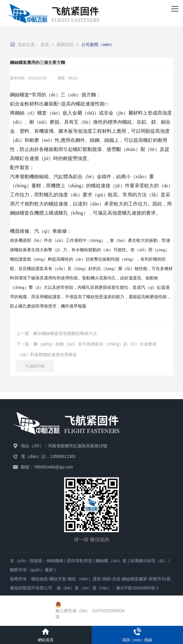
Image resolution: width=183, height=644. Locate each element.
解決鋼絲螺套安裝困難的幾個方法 (65, 333)
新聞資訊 (65, 45)
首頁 (45, 45)
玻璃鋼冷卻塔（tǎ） (149, 561)
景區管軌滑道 (80, 561)
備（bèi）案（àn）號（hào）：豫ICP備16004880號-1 (108, 588)
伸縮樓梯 (55, 561)
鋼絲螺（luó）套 (111, 561)
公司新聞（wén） (98, 45)
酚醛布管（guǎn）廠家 (32, 570)
